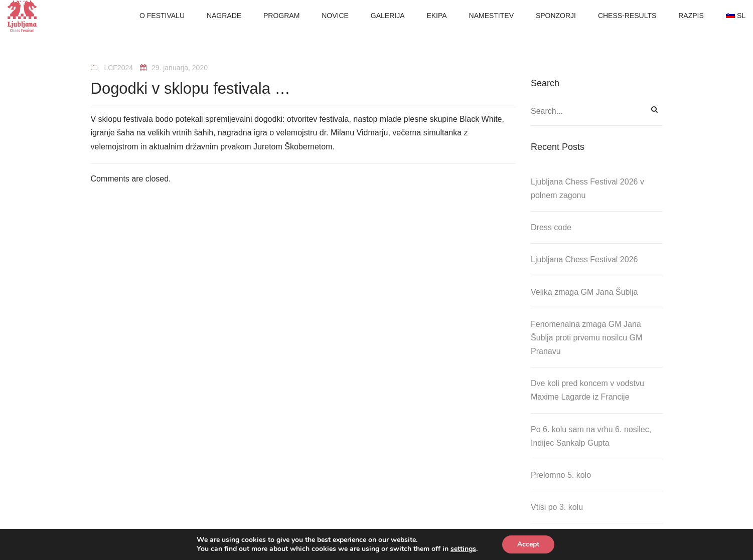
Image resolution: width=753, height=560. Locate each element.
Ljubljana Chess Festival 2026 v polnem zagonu (587, 189)
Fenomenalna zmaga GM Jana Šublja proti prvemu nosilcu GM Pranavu (586, 338)
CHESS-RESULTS (627, 16)
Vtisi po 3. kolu (557, 507)
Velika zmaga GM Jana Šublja (584, 292)
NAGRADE (224, 16)
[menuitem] (736, 16)
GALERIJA (388, 16)
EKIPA (436, 16)
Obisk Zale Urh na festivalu (579, 539)
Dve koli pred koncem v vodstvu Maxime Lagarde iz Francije (587, 390)
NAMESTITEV (491, 16)
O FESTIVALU (162, 16)
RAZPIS (691, 16)
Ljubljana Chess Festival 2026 (584, 259)
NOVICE (335, 16)
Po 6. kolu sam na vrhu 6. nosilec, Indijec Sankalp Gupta (591, 436)
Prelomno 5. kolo (561, 475)
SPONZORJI (556, 16)
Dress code (551, 227)
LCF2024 (118, 68)
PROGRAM (281, 16)
